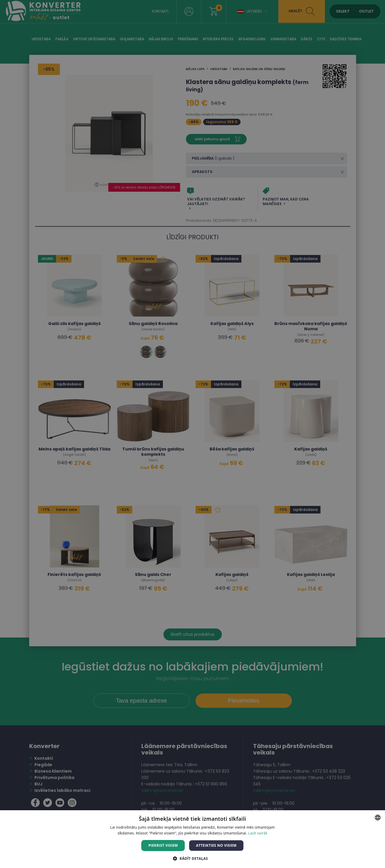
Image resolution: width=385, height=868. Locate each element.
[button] (193, 858)
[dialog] (193, 434)
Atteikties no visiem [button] (216, 845)
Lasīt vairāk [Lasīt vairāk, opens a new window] (258, 833)
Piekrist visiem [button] (163, 845)
